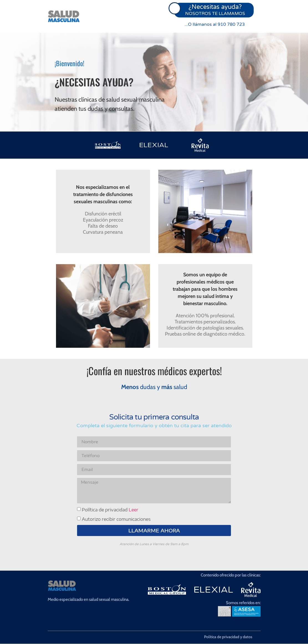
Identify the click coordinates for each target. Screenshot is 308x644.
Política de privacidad (110, 510)
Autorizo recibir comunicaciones (116, 519)
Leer (133, 510)
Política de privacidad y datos (228, 637)
